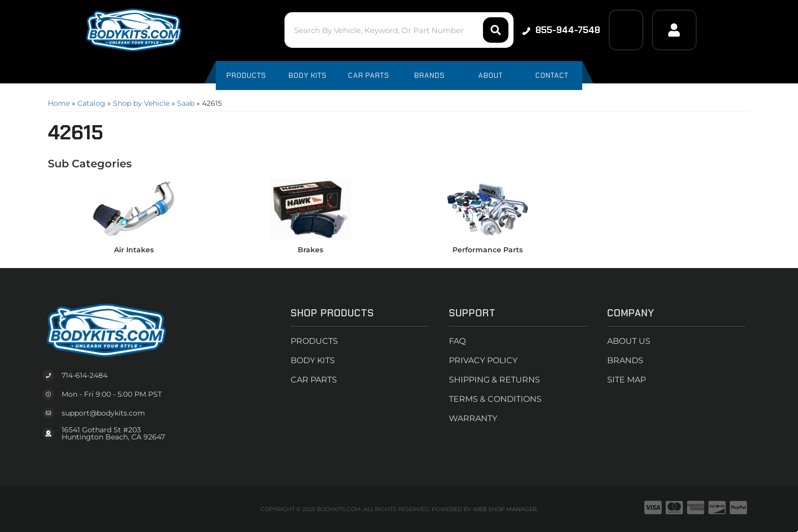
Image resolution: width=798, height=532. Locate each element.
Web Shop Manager (505, 509)
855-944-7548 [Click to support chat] (561, 30)
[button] (399, 30)
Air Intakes (134, 250)
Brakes (310, 250)
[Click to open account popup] (674, 30)
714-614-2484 (84, 375)
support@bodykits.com (103, 413)
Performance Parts (488, 250)
